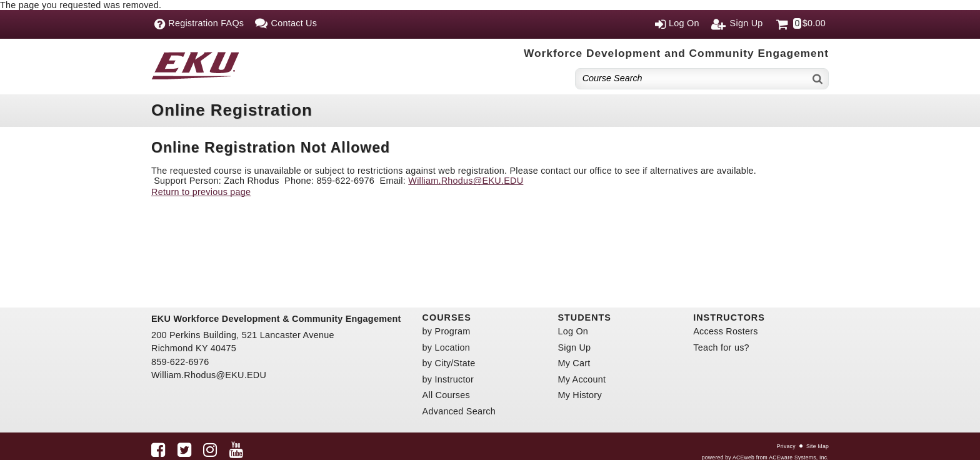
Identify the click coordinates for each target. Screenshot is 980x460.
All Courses (446, 395)
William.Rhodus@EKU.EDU (466, 181)
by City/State (449, 363)
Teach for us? (721, 347)
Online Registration (232, 110)
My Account (582, 379)
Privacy (786, 446)
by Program (447, 331)
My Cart (574, 363)
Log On (573, 331)
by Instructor (448, 379)
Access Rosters (725, 331)
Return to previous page (201, 192)
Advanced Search (459, 411)
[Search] (818, 78)
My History (579, 395)
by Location (446, 347)
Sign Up (574, 347)
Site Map (817, 446)
